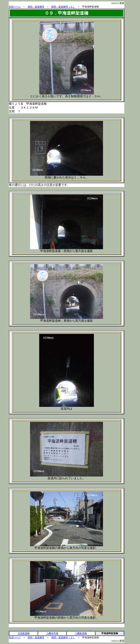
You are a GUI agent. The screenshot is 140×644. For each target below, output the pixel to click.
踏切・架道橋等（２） (63, 7)
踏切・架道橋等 (36, 7)
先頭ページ (15, 7)
